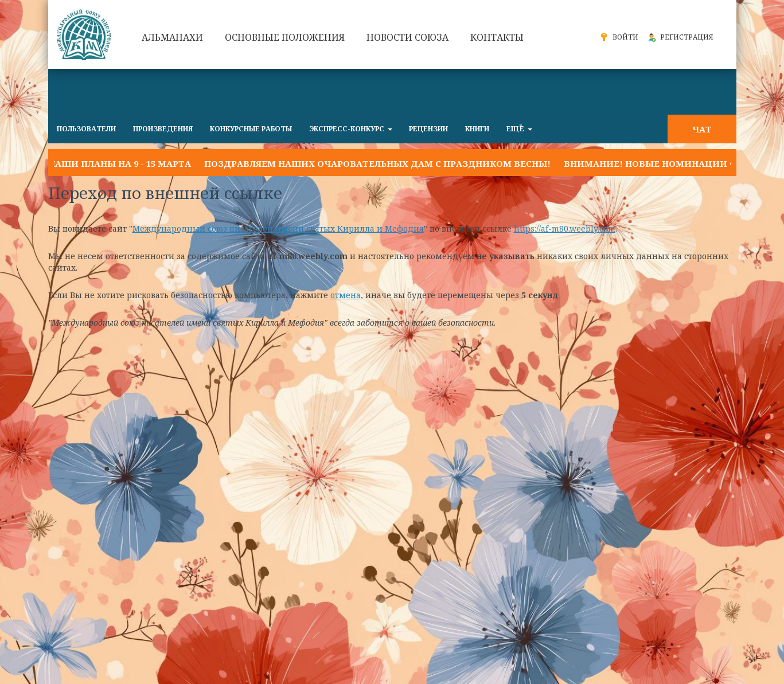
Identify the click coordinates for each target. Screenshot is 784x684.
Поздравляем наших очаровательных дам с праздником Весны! (377, 163)
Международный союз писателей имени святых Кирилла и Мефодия (278, 228)
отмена (346, 295)
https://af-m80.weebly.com (565, 228)
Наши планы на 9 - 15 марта (120, 163)
